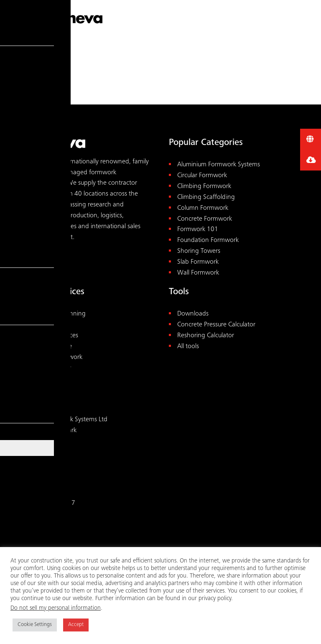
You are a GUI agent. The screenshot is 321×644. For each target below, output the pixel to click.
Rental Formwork (59, 358)
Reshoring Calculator (206, 336)
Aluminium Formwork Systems (219, 165)
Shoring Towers (199, 251)
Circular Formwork (202, 176)
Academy (48, 379)
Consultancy (52, 325)
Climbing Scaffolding (206, 197)
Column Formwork (203, 208)
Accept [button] (76, 625)
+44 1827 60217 (51, 503)
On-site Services (57, 336)
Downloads (193, 314)
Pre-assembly (53, 368)
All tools (188, 347)
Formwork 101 (198, 230)
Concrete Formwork (205, 219)
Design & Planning (60, 314)
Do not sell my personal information (56, 608)
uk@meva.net (46, 514)
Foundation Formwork (208, 241)
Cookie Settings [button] (35, 625)
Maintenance (53, 347)
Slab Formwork (198, 262)
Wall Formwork (198, 273)
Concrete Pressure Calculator (216, 325)
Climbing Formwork (204, 187)
